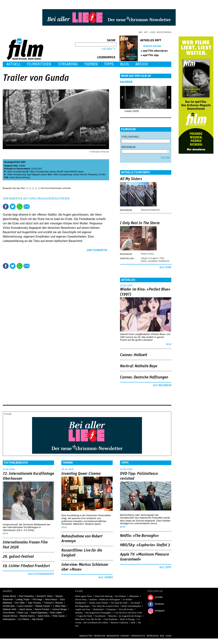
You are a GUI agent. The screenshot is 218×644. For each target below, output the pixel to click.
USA (17, 162)
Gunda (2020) (132, 111)
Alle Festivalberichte (41, 574)
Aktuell (14, 64)
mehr (169, 344)
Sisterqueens (9, 619)
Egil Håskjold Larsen (37, 175)
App (146, 32)
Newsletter (86, 636)
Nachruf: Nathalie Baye (139, 366)
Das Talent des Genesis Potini (106, 606)
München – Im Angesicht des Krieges (125, 616)
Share (20, 207)
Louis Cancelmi (25, 606)
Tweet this (13, 207)
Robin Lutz (23, 613)
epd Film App (151, 55)
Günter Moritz (9, 596)
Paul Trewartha (26, 596)
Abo (141, 32)
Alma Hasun (51, 599)
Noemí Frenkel (42, 609)
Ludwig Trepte (23, 599)
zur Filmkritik (97, 250)
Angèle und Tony (83, 609)
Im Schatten (121, 596)
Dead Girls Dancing (104, 596)
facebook (159, 604)
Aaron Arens (44, 616)
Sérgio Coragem (150, 258)
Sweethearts (100, 616)
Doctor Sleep (81, 599)
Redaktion (100, 636)
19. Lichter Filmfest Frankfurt (26, 566)
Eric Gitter (20, 603)
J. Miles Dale (59, 606)
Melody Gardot (43, 606)
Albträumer (134, 596)
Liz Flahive (24, 619)
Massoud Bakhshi (150, 210)
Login (153, 32)
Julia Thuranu (35, 603)
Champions (111, 609)
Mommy (79, 613)
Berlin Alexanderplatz (131, 606)
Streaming (68, 64)
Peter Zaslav (59, 616)
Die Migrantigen (82, 606)
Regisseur (129, 147)
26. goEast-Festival (18, 557)
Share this (6, 207)
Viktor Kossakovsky (16, 172)
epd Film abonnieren (155, 51)
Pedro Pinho (147, 254)
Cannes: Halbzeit (134, 355)
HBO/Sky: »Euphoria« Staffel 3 (145, 545)
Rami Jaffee (56, 613)
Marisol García (27, 616)
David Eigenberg (39, 613)
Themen (91, 64)
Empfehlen (27, 207)
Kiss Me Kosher (126, 609)
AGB (162, 636)
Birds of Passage (128, 619)
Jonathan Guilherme (159, 261)
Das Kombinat (111, 619)
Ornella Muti (9, 606)
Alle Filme (165, 267)
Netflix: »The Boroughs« (140, 536)
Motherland (98, 609)
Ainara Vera (55, 172)
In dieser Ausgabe (152, 46)
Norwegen (9, 162)
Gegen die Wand (85, 616)
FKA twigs (37, 599)
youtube (159, 597)
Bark (133, 623)
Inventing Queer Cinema (81, 474)
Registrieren (164, 32)
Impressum (153, 636)
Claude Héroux (10, 616)
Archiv (142, 64)
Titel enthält (130, 137)
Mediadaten (113, 636)
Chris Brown (9, 613)
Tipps (109, 64)
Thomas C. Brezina (53, 603)
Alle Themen (106, 578)
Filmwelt (92, 175)
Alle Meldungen (162, 385)
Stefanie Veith (10, 609)
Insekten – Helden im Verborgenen (105, 599)
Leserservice (106, 57)
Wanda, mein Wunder (99, 603)
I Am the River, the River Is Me (128, 613)
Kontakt (125, 636)
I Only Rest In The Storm (140, 223)
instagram (160, 611)
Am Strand (135, 603)
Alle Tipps (165, 567)
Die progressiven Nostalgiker (98, 613)
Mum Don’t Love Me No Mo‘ (88, 619)
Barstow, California (119, 623)
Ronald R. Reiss (45, 596)
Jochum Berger (59, 609)
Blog (125, 64)
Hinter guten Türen (84, 596)
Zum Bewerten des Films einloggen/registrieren (36, 199)
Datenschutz (138, 636)
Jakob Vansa (26, 609)
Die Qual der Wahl (119, 603)
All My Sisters (131, 179)
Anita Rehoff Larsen (74, 172)
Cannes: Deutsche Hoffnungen (144, 377)
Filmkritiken (39, 64)
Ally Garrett (37, 619)
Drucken (34, 207)
